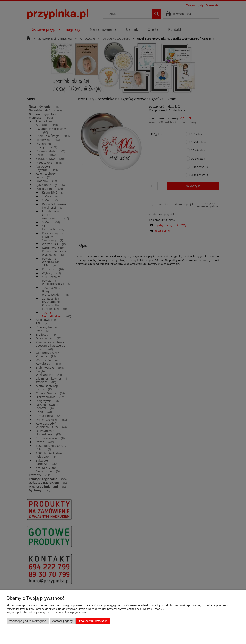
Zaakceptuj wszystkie (93, 621)
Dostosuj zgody (63, 621)
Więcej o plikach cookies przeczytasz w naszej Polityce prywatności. (47, 612)
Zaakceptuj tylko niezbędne (28, 621)
